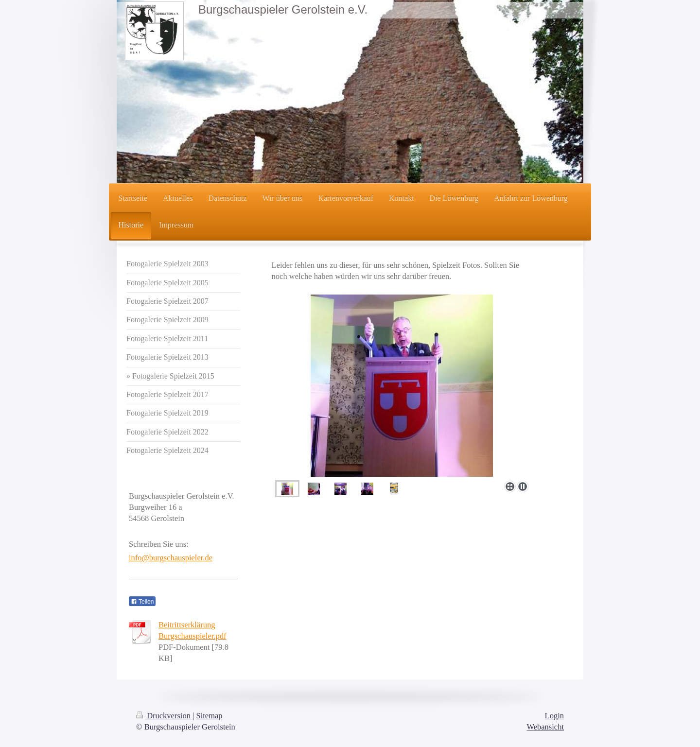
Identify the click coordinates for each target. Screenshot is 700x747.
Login (554, 716)
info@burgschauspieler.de (171, 558)
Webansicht (545, 727)
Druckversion (164, 716)
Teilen (142, 602)
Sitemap (210, 716)
